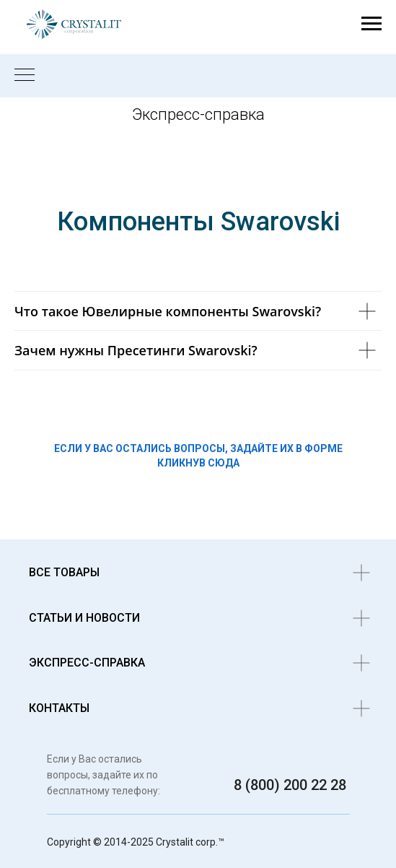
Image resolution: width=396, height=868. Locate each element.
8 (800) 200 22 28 (290, 785)
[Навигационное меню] (371, 24)
